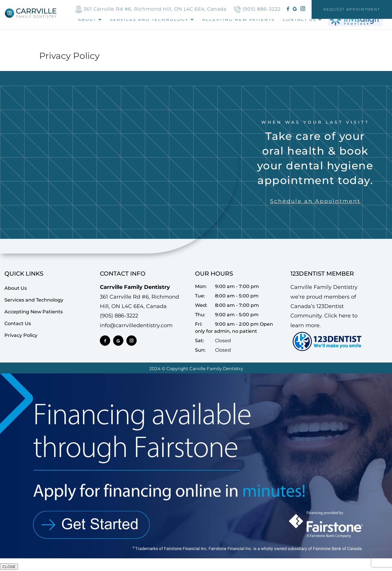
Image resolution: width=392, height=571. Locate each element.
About (87, 20)
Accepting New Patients (34, 312)
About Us (16, 288)
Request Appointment (352, 9)
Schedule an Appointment (315, 201)
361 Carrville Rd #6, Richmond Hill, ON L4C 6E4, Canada (155, 9)
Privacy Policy (21, 335)
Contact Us (300, 20)
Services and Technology (149, 20)
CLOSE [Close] (9, 567)
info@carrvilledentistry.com (136, 325)
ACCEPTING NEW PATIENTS (239, 20)
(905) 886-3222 (262, 9)
